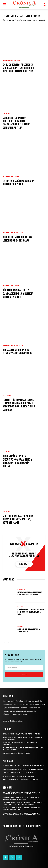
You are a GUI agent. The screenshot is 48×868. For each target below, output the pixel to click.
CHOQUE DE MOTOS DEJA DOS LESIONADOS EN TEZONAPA (17, 239)
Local (20, 626)
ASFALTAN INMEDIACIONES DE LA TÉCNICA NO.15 (29, 630)
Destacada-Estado (12, 60)
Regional (7, 395)
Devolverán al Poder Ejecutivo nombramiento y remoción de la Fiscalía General (17, 461)
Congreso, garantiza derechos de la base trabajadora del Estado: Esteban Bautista (17, 123)
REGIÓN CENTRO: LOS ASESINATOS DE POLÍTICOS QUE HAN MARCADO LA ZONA (31, 612)
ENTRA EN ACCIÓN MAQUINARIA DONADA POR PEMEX (18, 182)
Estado (6, 113)
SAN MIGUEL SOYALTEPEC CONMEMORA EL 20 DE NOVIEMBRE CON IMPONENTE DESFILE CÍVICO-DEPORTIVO (24, 804)
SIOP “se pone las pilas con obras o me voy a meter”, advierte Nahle (18, 519)
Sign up (24, 675)
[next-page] (8, 642)
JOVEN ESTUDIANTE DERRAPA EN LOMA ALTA (18, 776)
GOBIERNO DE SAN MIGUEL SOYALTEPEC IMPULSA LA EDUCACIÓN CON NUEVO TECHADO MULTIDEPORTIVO (21, 814)
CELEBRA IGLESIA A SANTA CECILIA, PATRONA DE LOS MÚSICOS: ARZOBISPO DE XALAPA (21, 798)
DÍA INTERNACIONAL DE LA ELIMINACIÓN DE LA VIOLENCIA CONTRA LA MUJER (18, 293)
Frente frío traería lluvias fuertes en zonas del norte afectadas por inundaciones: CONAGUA (19, 405)
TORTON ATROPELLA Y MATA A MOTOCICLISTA (19, 773)
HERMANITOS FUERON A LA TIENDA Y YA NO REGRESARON (17, 352)
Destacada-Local (11, 176)
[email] (24, 668)
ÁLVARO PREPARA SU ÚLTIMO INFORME (16, 753)
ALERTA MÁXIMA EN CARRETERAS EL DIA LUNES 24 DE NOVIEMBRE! (30, 593)
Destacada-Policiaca (13, 233)
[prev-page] (4, 642)
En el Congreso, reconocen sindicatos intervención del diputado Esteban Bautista (18, 68)
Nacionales (22, 589)
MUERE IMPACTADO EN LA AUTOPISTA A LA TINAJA (20, 780)
